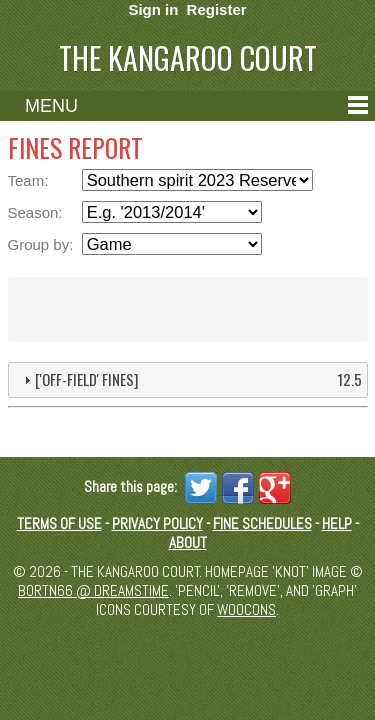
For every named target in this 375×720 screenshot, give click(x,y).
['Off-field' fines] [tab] (190, 379)
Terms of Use (59, 523)
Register (217, 9)
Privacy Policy (157, 523)
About (188, 542)
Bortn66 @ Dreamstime (93, 590)
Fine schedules (262, 523)
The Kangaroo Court (188, 57)
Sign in (153, 9)
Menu (51, 106)
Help (337, 523)
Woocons (246, 609)
